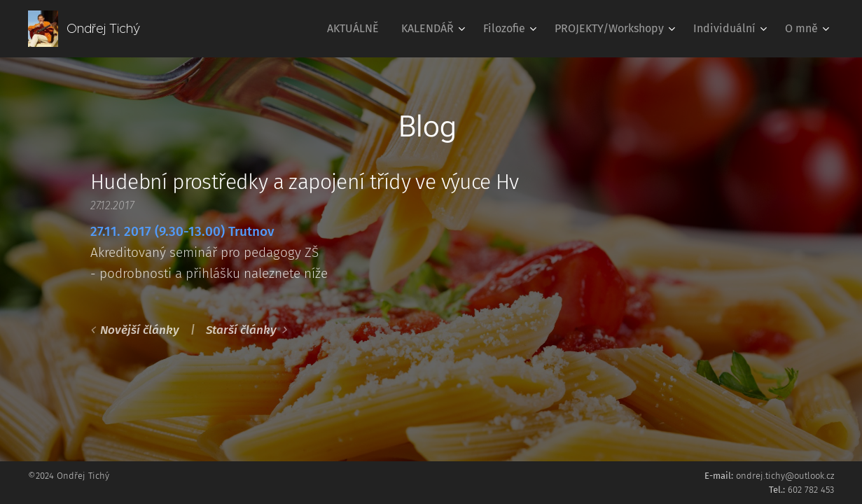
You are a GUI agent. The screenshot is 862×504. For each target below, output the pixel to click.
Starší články (241, 330)
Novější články (140, 330)
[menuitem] (357, 29)
